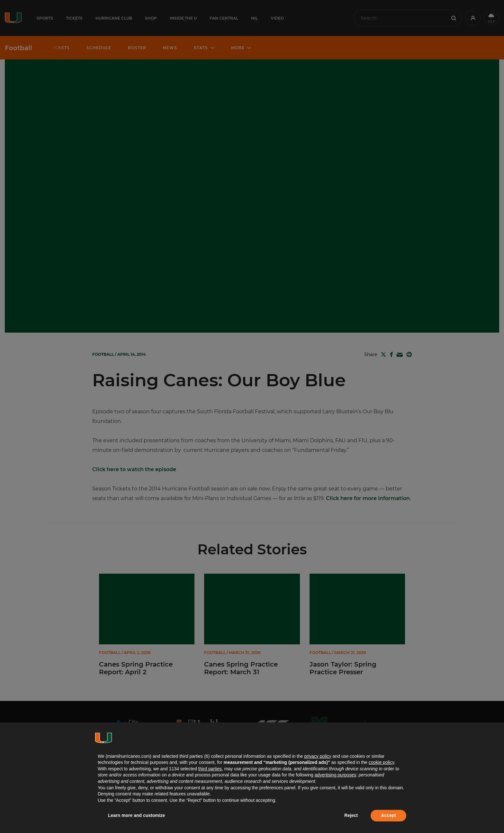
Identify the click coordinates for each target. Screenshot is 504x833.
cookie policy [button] (381, 762)
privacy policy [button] (318, 756)
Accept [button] (388, 815)
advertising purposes (335, 775)
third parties (210, 769)
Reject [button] (351, 815)
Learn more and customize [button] (136, 815)
